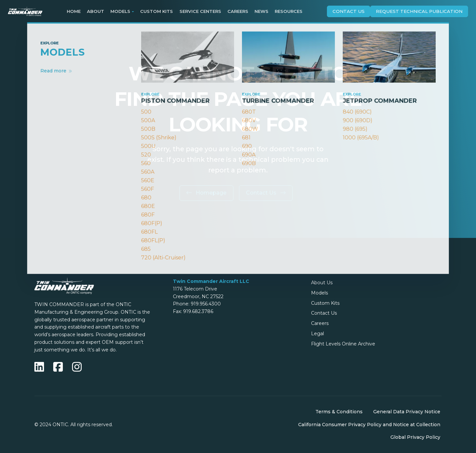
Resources (289, 11)
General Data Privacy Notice (407, 412)
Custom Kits (157, 11)
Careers (238, 11)
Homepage (206, 193)
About (96, 11)
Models (319, 293)
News (261, 11)
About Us (322, 283)
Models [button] (120, 11)
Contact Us (349, 11)
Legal (317, 334)
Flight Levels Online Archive (343, 344)
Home (74, 11)
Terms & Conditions (339, 412)
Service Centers (200, 11)
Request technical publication (419, 11)
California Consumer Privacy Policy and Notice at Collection (369, 425)
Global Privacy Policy (415, 437)
